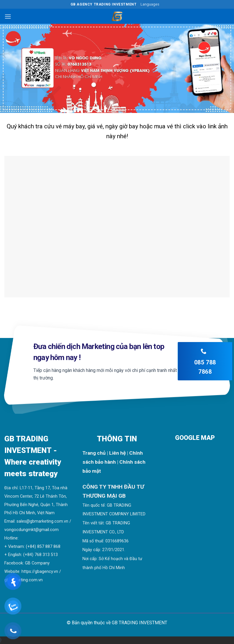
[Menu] (8, 16)
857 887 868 (49, 547)
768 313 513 (46, 555)
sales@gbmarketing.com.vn (42, 521)
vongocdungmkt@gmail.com (32, 530)
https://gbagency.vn (40, 572)
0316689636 (117, 541)
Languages (150, 4)
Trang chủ (94, 453)
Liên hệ (117, 453)
